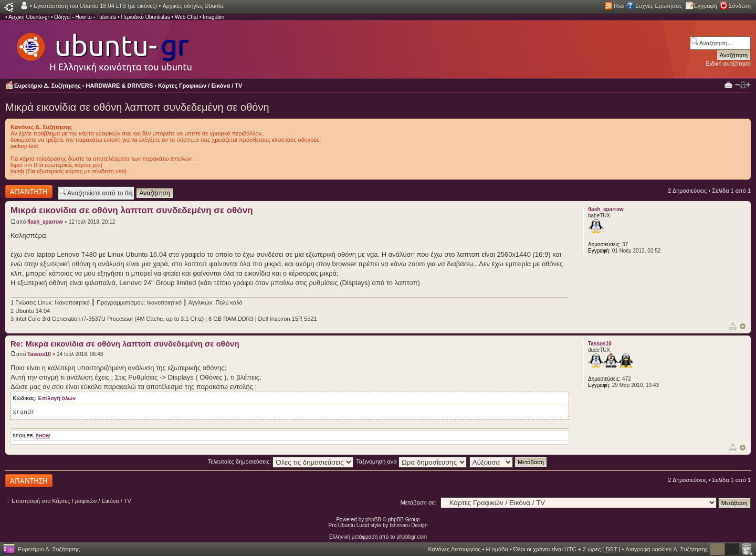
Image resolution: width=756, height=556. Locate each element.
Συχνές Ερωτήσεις (659, 6)
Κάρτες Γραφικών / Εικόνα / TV (200, 86)
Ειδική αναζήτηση (728, 64)
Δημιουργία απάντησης (29, 191)
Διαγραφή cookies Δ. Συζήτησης (666, 549)
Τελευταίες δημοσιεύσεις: (281, 461)
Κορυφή (743, 326)
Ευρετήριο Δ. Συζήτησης (48, 86)
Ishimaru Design (408, 525)
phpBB (373, 520)
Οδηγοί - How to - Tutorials (85, 17)
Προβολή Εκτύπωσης (728, 84)
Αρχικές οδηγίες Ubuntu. (193, 6)
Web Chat (186, 17)
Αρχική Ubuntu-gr (29, 17)
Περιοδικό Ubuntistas (145, 17)
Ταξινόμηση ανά (411, 461)
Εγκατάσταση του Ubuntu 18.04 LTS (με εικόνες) (95, 6)
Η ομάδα (497, 549)
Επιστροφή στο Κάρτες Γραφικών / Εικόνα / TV (71, 501)
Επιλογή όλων (57, 398)
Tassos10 (39, 354)
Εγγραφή (706, 6)
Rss (619, 6)
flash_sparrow (45, 222)
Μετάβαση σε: (418, 502)
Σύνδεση (740, 6)
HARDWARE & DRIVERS (120, 86)
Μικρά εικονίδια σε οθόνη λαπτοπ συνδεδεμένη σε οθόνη (137, 107)
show (43, 436)
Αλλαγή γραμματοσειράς (743, 85)
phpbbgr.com (412, 537)
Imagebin (213, 17)
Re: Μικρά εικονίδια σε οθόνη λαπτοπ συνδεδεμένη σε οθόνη (125, 344)
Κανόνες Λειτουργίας (454, 549)
